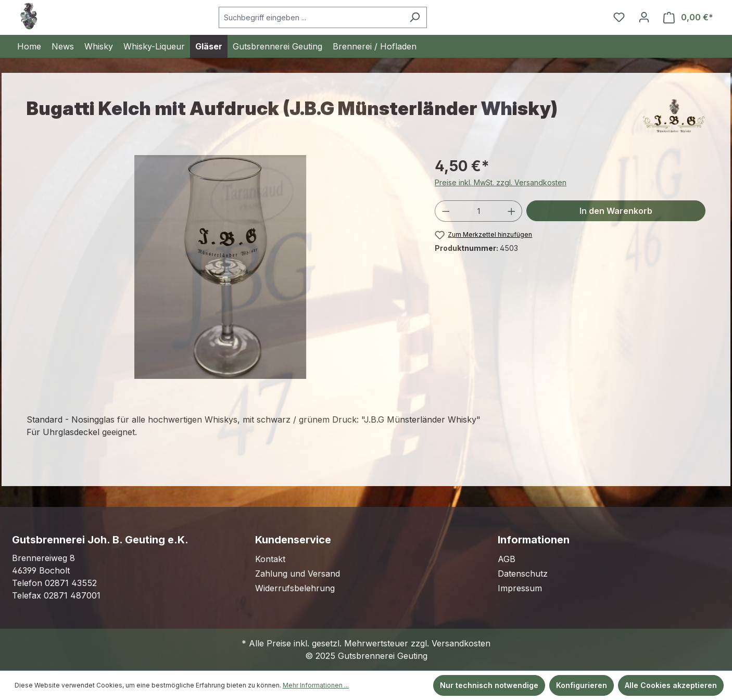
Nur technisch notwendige (489, 685)
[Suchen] (415, 17)
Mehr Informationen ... (316, 685)
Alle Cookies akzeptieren (671, 685)
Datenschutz (523, 574)
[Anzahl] (479, 211)
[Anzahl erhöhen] (512, 211)
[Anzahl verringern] (446, 211)
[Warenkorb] (688, 17)
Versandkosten (461, 643)
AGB (507, 559)
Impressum (520, 588)
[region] (220, 267)
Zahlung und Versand (298, 574)
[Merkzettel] (619, 17)
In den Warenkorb (616, 211)
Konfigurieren (582, 685)
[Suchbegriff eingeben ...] (311, 17)
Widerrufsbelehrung (295, 588)
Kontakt (270, 559)
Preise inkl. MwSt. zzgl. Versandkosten (501, 182)
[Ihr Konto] (644, 17)
